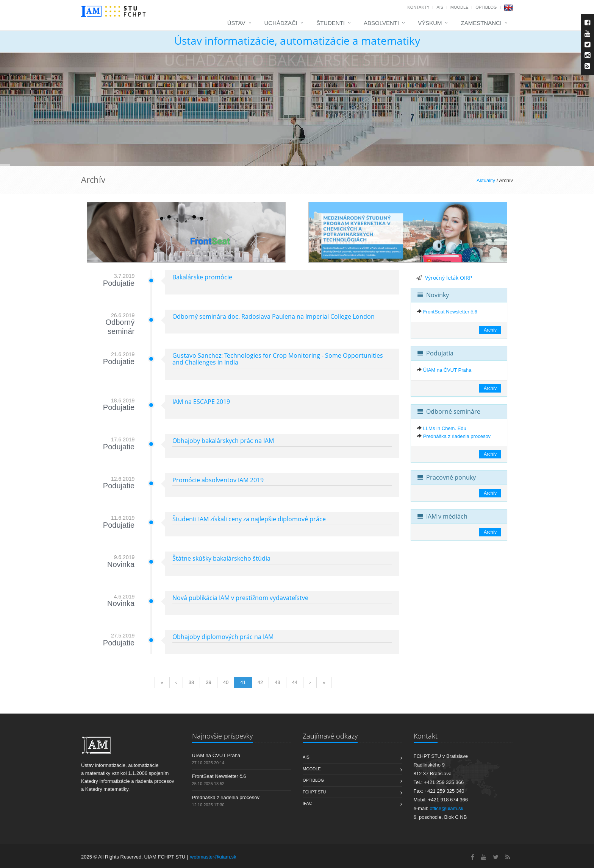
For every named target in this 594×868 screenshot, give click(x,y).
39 (208, 682)
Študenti (331, 23)
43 (277, 682)
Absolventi (381, 23)
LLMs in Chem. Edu (445, 428)
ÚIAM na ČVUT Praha (447, 370)
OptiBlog (486, 7)
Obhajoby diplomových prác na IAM (223, 637)
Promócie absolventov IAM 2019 (218, 480)
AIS (440, 7)
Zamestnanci (481, 23)
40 (226, 682)
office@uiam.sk (446, 808)
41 (243, 682)
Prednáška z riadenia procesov (457, 436)
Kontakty (418, 7)
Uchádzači (281, 23)
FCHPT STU (314, 792)
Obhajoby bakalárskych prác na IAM (223, 441)
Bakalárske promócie (202, 277)
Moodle (460, 7)
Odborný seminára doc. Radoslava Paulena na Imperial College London (274, 316)
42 (260, 682)
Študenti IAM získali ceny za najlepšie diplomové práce (249, 519)
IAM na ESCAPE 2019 (201, 402)
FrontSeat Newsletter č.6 (450, 312)
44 (295, 682)
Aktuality (486, 180)
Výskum (430, 23)
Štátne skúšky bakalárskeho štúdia (221, 558)
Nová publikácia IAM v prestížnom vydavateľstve (240, 598)
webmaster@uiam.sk (213, 857)
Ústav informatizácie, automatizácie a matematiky (297, 41)
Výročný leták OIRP (449, 278)
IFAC (307, 803)
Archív (490, 330)
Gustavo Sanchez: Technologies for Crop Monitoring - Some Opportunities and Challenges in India (278, 359)
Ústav (236, 23)
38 (191, 682)
